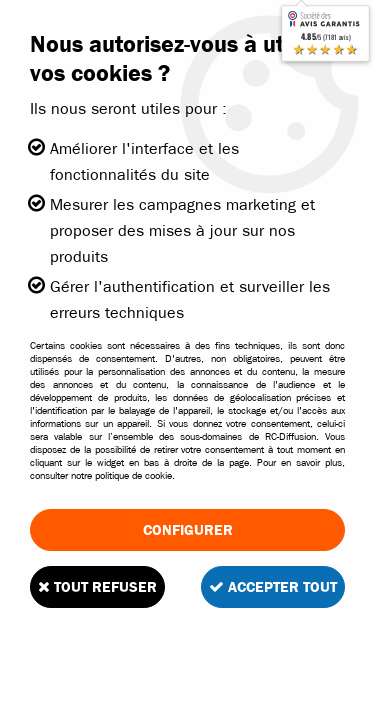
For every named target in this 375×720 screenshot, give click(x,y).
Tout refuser (97, 587)
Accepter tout (273, 587)
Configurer (188, 530)
